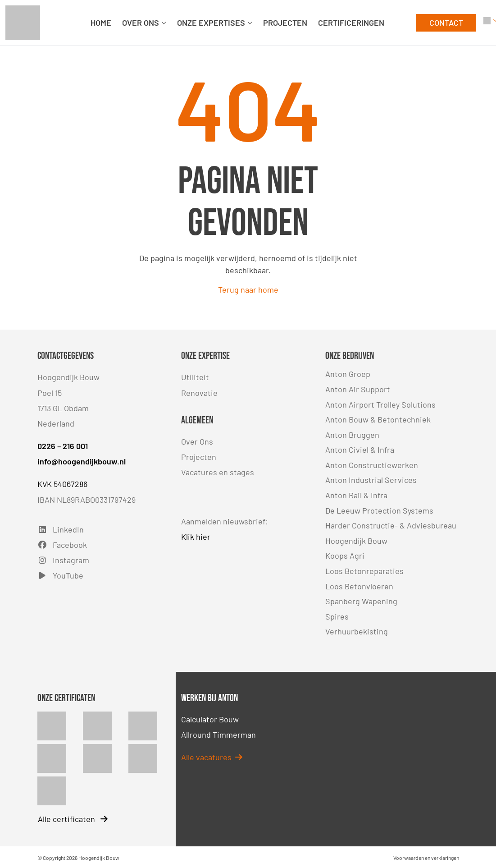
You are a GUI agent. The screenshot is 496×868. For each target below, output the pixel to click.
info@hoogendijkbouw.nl (82, 461)
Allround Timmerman (218, 735)
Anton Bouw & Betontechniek (378, 419)
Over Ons (197, 441)
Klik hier (196, 537)
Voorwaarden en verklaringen (426, 858)
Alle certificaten (73, 819)
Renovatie (199, 393)
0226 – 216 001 (63, 446)
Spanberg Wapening (361, 601)
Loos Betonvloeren (359, 586)
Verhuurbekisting (357, 631)
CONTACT (446, 23)
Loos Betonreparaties (364, 571)
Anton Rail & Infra (356, 495)
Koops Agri (345, 556)
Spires (337, 616)
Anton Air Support (358, 389)
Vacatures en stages (218, 472)
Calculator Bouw (210, 719)
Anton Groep (348, 374)
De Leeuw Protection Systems (379, 510)
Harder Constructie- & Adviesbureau (391, 525)
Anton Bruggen (352, 435)
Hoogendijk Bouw (356, 541)
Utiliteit (195, 377)
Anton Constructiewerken (372, 465)
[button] (487, 23)
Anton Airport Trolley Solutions (380, 404)
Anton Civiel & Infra (360, 450)
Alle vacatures (212, 757)
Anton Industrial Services (371, 480)
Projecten (199, 457)
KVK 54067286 (62, 484)
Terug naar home (248, 289)
